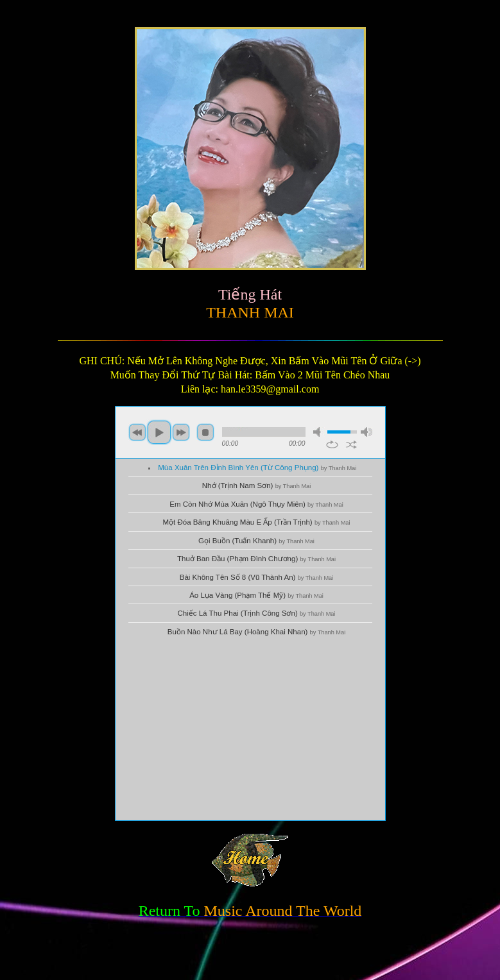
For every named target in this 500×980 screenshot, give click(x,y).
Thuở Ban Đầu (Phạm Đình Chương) (256, 559)
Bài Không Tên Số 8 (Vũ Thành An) (257, 577)
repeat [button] (332, 444)
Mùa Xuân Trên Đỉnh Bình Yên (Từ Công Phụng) (257, 468)
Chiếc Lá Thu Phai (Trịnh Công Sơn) (256, 613)
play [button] (159, 432)
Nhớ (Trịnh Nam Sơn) (256, 486)
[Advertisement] (250, 731)
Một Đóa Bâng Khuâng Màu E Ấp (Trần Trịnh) (257, 522)
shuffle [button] (351, 444)
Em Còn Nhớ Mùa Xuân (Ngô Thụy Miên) (256, 504)
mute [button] (319, 432)
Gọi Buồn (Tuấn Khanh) (256, 541)
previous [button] (137, 432)
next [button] (181, 432)
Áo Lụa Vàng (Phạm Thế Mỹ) (256, 595)
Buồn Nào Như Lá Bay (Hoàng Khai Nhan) (256, 632)
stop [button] (205, 432)
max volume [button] (366, 432)
